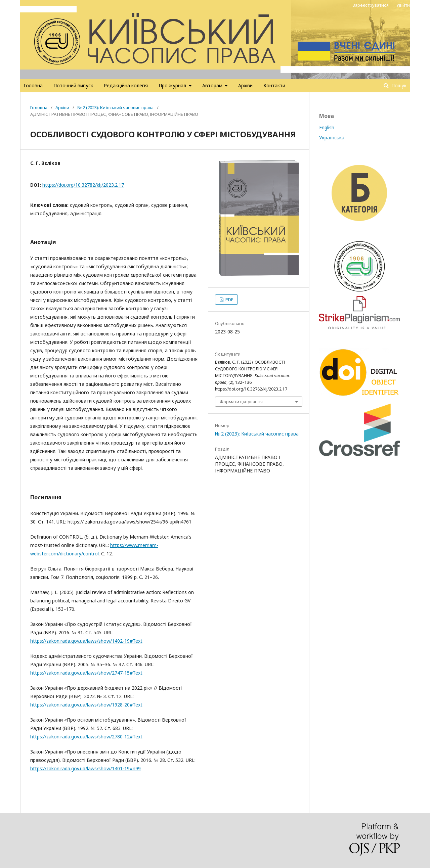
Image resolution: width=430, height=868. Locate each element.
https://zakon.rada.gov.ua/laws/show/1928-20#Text (86, 705)
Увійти (403, 5)
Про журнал (173, 85)
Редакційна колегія (126, 85)
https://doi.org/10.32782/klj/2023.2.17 (83, 185)
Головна (33, 85)
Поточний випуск (73, 85)
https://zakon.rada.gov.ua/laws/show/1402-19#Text (86, 641)
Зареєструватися (371, 5)
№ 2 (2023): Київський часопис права (115, 107)
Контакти (274, 85)
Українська (332, 138)
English (327, 127)
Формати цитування (241, 402)
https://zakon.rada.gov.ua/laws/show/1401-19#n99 (85, 768)
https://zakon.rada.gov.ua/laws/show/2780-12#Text (86, 737)
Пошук (398, 85)
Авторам (213, 85)
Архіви (245, 85)
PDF (229, 300)
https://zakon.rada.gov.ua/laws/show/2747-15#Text (86, 673)
